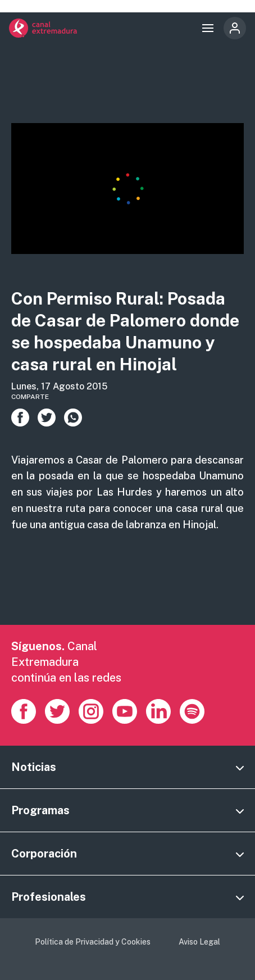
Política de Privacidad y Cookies (93, 942)
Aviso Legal (199, 942)
